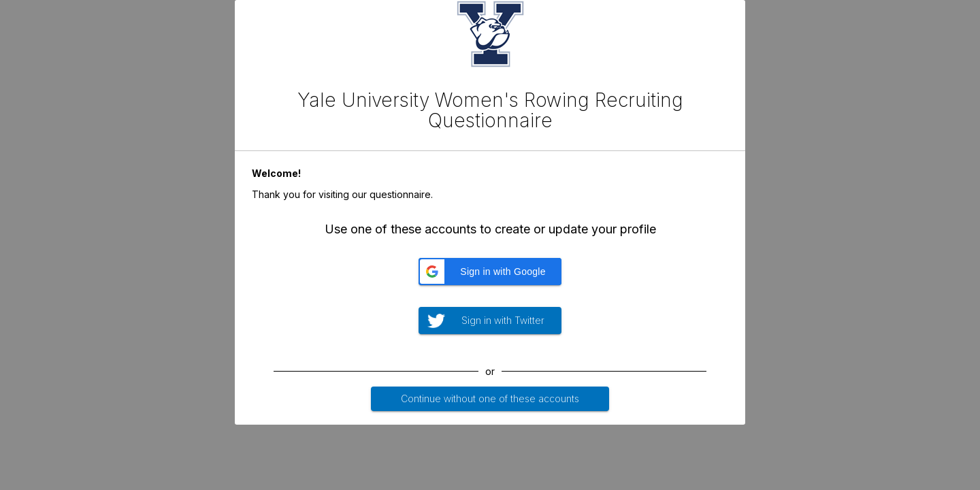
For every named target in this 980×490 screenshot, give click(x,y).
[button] (490, 272)
